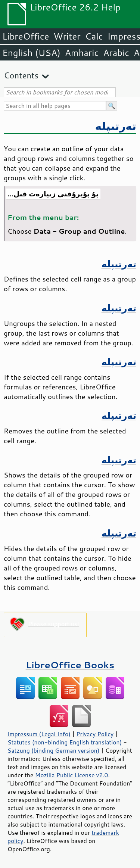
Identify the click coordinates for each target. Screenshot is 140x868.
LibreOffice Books (70, 665)
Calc (94, 36)
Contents (21, 75)
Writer (67, 36)
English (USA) (31, 53)
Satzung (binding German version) (54, 750)
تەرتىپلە (116, 126)
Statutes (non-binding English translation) (65, 742)
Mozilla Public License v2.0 (72, 775)
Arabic (116, 53)
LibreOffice (26, 36)
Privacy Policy (95, 734)
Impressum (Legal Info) (39, 734)
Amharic (82, 53)
